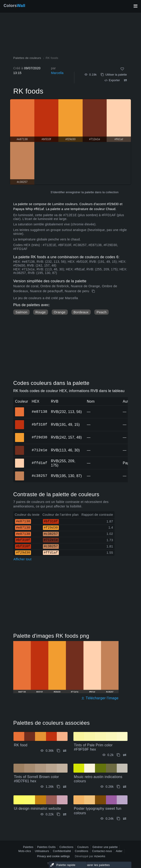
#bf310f (39, 424)
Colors (14, 6)
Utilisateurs (42, 851)
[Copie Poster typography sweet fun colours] (118, 819)
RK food (21, 745)
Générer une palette (105, 847)
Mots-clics (25, 851)
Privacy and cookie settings (53, 856)
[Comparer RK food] (65, 751)
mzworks (100, 856)
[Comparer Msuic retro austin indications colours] (125, 787)
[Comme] (122, 69)
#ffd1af (39, 463)
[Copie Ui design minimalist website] (58, 814)
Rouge (41, 312)
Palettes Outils (46, 847)
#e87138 (39, 412)
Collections (66, 847)
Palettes (28, 847)
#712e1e (39, 450)
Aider (119, 851)
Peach (101, 312)
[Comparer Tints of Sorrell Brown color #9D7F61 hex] (65, 787)
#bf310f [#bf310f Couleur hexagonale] (20, 422)
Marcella (57, 73)
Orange (60, 312)
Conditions (82, 851)
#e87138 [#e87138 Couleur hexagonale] (20, 409)
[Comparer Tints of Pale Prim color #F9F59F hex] (125, 755)
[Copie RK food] (58, 751)
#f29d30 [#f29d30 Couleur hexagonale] (20, 434)
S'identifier (58, 192)
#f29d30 (39, 437)
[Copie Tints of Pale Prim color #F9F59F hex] (118, 755)
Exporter (112, 80)
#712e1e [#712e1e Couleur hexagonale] (20, 447)
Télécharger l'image (100, 698)
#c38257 (39, 476)
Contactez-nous (102, 851)
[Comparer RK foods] (125, 80)
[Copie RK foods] (94, 291)
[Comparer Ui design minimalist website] (65, 814)
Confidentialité (62, 851)
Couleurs (83, 847)
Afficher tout (22, 559)
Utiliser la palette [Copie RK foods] (114, 75)
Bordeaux (81, 312)
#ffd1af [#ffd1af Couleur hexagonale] (20, 460)
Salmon (21, 312)
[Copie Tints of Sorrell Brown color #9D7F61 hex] (58, 787)
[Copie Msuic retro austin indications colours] (118, 787)
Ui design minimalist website (37, 809)
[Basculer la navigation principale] (135, 6)
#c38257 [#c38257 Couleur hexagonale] (20, 473)
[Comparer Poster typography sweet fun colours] (125, 819)
